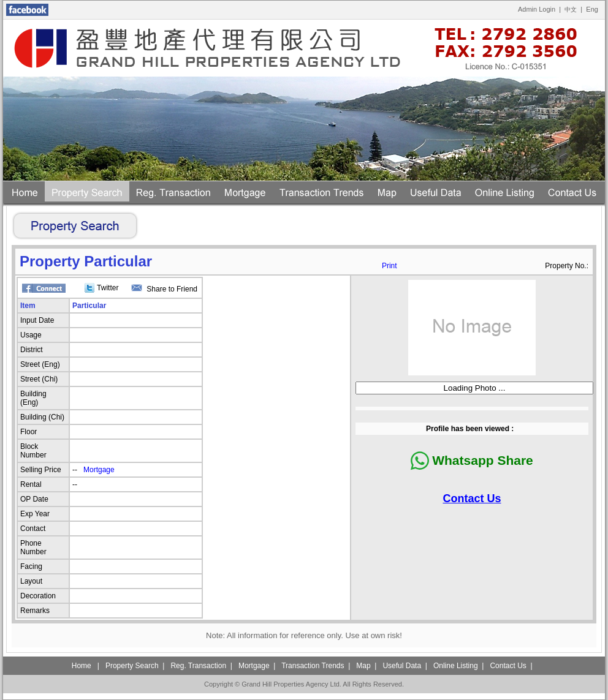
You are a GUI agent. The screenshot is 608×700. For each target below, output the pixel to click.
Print (389, 266)
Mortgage (99, 470)
